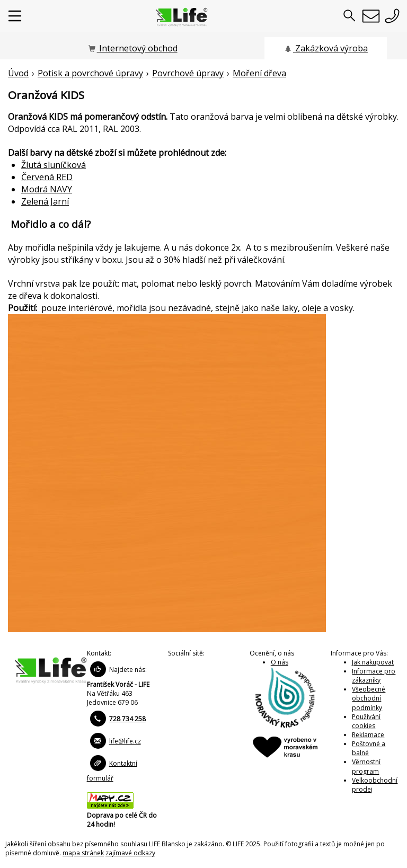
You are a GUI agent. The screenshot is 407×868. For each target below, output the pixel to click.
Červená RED (47, 177)
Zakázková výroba (326, 48)
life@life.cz (125, 741)
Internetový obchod (132, 48)
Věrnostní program (366, 766)
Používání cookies (366, 721)
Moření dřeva (259, 73)
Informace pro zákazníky (374, 676)
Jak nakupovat (373, 662)
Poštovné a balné (369, 748)
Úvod (18, 73)
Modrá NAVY (47, 189)
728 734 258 (127, 719)
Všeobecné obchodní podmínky (369, 698)
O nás (280, 662)
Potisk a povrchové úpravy (90, 73)
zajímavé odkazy (130, 853)
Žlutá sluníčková (54, 165)
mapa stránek (83, 853)
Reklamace (368, 735)
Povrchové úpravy (188, 73)
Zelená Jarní (45, 201)
